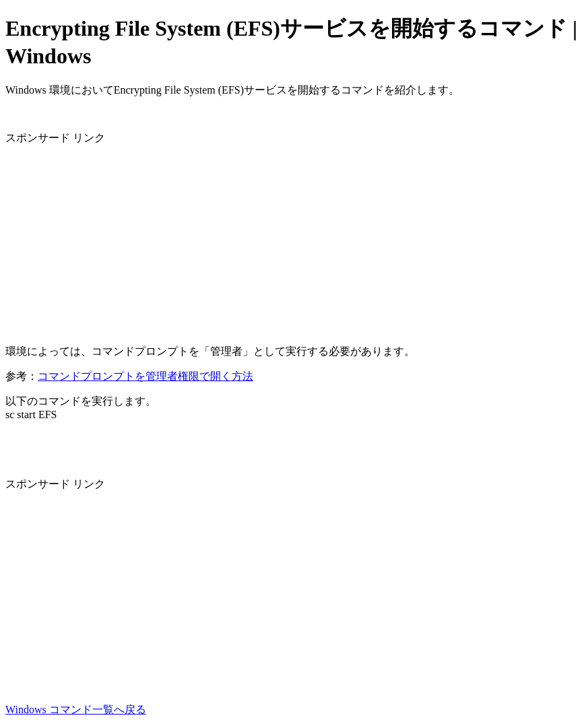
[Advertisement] (293, 240)
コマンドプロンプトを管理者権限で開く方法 (145, 376)
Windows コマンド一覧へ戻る (76, 709)
